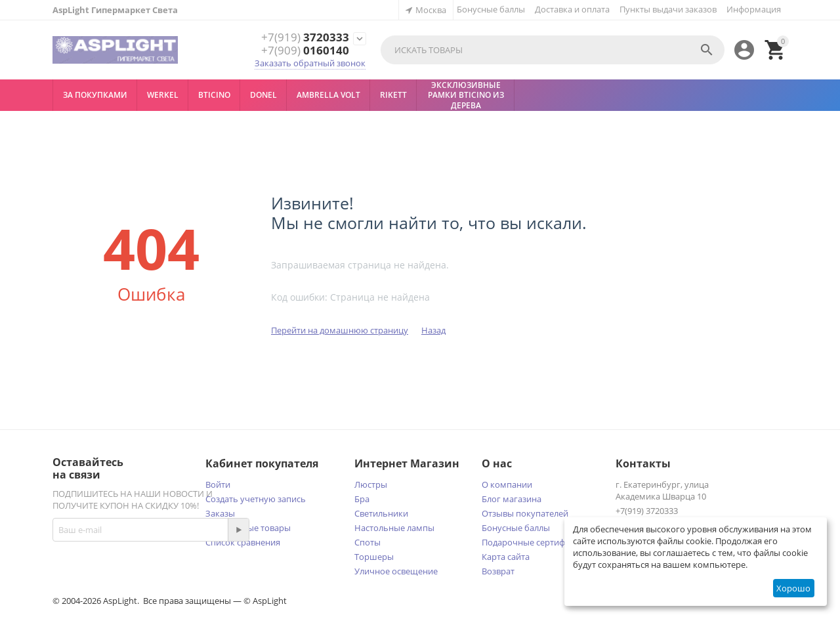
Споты (367, 542)
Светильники (381, 513)
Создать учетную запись (256, 499)
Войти (218, 484)
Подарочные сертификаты (536, 542)
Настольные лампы (394, 528)
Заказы (220, 513)
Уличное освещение (396, 571)
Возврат (498, 571)
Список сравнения (243, 542)
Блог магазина (512, 499)
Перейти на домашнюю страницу (340, 330)
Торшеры (374, 557)
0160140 (305, 51)
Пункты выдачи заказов (668, 9)
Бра (362, 499)
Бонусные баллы (491, 9)
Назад (433, 330)
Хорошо (793, 588)
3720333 (305, 37)
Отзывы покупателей (525, 513)
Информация (754, 9)
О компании (507, 484)
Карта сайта (506, 557)
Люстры (371, 484)
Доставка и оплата (572, 9)
